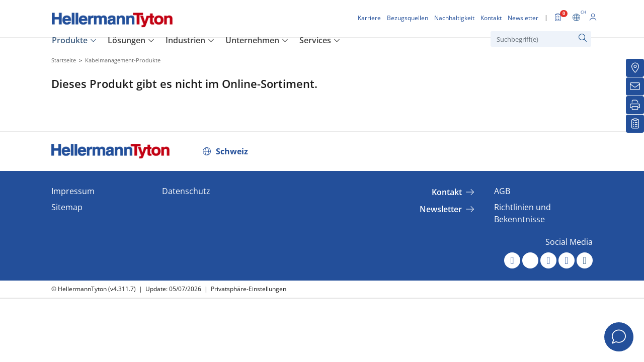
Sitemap (67, 207)
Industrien (185, 40)
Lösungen (127, 40)
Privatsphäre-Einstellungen (249, 289)
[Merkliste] (635, 124)
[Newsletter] (635, 86)
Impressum (73, 191)
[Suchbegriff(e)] (541, 39)
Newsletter (441, 209)
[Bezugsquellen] (635, 68)
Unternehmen (252, 40)
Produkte (70, 40)
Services (315, 40)
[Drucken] (635, 105)
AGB (502, 191)
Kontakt (447, 192)
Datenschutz (186, 191)
